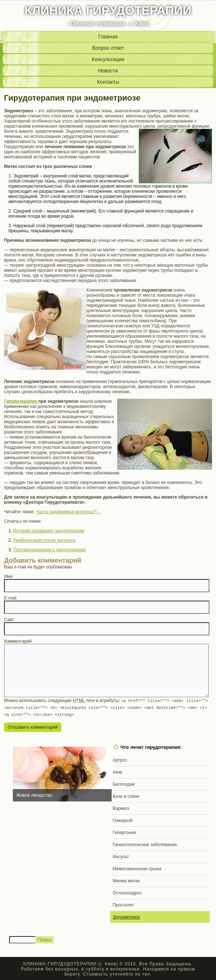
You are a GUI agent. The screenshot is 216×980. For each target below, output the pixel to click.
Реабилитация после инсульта (44, 540)
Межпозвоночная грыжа (137, 868)
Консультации (108, 59)
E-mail (10, 598)
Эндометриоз (126, 916)
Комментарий (18, 641)
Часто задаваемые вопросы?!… (68, 512)
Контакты (108, 82)
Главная (108, 37)
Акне (118, 771)
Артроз (120, 759)
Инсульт (121, 856)
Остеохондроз (127, 892)
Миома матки (126, 880)
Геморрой (123, 819)
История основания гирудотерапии (49, 531)
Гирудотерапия (21, 401)
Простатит (123, 904)
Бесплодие (124, 783)
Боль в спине (126, 795)
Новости (108, 71)
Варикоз (121, 807)
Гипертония (124, 831)
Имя (8, 577)
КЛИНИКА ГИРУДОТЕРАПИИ (108, 10)
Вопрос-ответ (108, 48)
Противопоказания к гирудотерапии (49, 550)
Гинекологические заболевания (145, 844)
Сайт (9, 620)
